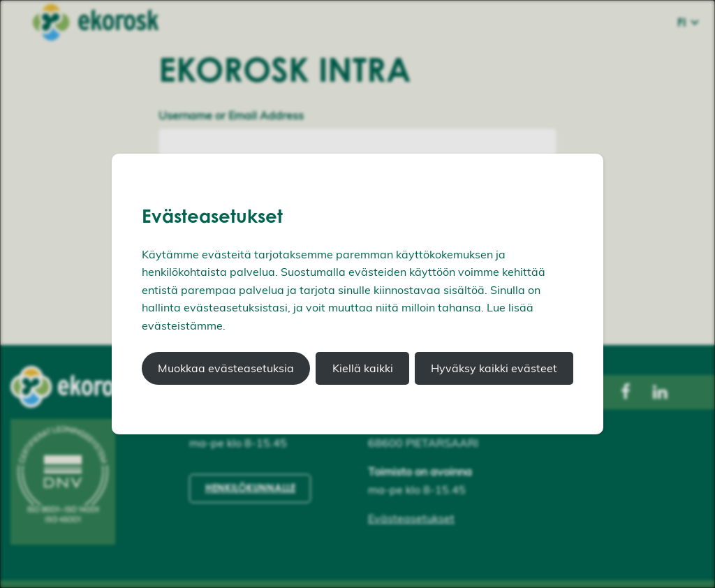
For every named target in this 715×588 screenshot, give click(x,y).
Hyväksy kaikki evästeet (494, 368)
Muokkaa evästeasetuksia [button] (226, 368)
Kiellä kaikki (363, 368)
